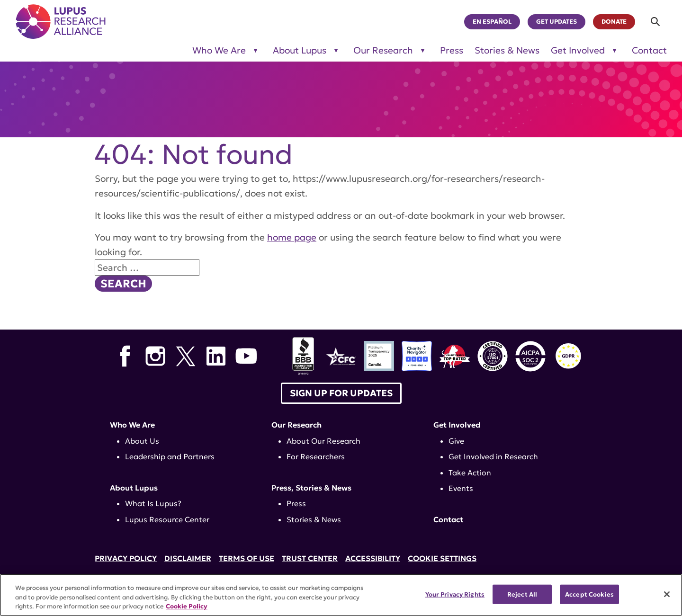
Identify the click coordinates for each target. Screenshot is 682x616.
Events (461, 488)
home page (292, 237)
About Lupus (134, 488)
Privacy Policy (126, 558)
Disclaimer (188, 558)
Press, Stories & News (311, 488)
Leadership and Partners (170, 456)
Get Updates (556, 22)
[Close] (667, 594)
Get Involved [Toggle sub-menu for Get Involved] (578, 50)
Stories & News (507, 50)
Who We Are (132, 425)
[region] (341, 595)
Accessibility (373, 558)
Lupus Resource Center (167, 519)
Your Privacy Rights (455, 594)
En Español (492, 22)
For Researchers (316, 456)
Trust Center (310, 558)
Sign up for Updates (341, 393)
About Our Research (323, 441)
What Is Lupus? (153, 503)
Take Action (470, 473)
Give (456, 441)
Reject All (522, 594)
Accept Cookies (589, 594)
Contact (649, 50)
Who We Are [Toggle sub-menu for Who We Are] (219, 50)
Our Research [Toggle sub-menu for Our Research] (383, 50)
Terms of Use (247, 558)
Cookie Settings (442, 558)
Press (452, 50)
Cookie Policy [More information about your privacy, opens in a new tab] (187, 606)
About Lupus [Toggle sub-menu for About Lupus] (300, 50)
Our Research (296, 425)
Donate (614, 22)
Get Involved (457, 425)
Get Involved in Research (493, 456)
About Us (142, 441)
